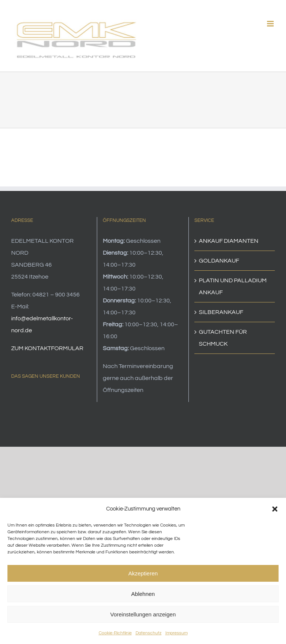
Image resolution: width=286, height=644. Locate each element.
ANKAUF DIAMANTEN (229, 241)
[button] (275, 509)
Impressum (177, 633)
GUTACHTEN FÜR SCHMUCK (223, 338)
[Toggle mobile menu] (271, 24)
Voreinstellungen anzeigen (143, 614)
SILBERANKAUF (221, 312)
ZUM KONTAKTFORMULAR (47, 348)
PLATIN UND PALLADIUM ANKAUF (233, 286)
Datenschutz (149, 633)
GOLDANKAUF (219, 261)
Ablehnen (143, 594)
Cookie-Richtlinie (115, 633)
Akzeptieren (143, 573)
